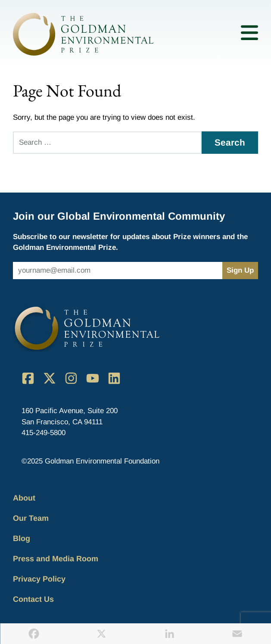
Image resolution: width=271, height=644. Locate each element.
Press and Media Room (56, 559)
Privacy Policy (39, 579)
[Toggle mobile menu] (249, 34)
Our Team (31, 518)
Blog (22, 538)
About (24, 498)
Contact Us (33, 599)
